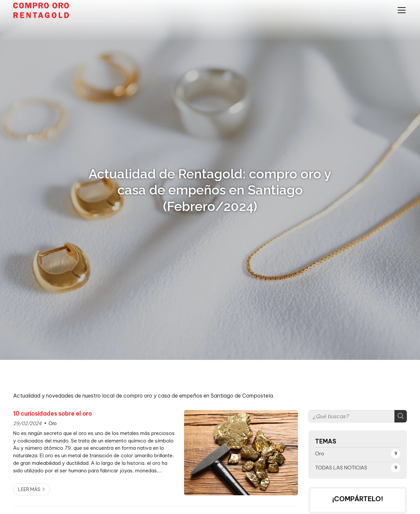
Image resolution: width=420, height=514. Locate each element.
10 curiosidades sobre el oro (52, 414)
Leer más (29, 489)
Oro (53, 423)
